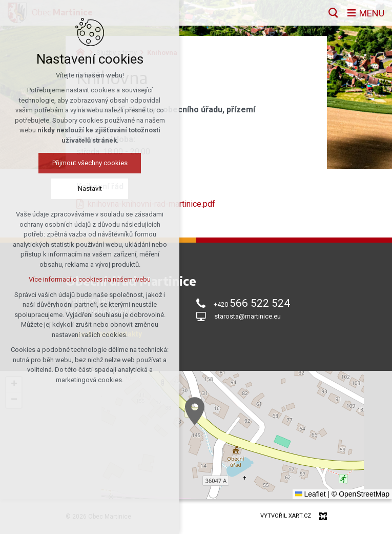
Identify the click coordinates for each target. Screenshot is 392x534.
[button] (195, 411)
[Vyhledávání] (333, 13)
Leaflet (311, 494)
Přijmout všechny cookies (88, 163)
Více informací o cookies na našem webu (89, 279)
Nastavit (88, 189)
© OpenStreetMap (360, 494)
